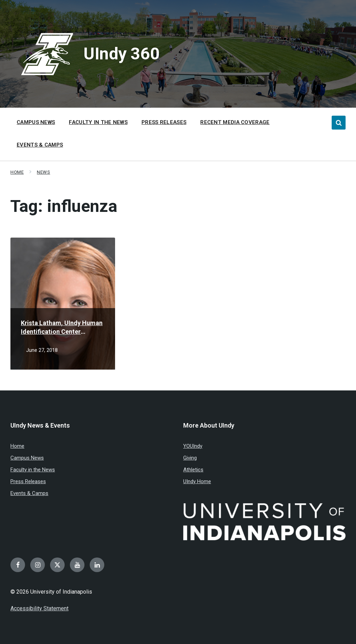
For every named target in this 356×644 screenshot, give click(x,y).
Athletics (193, 470)
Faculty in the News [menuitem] (98, 122)
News (43, 172)
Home (17, 172)
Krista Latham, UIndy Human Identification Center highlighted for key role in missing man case (62, 328)
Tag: (64, 206)
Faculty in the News (33, 470)
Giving (190, 458)
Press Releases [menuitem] (164, 122)
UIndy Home (197, 481)
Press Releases (28, 481)
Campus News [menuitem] (36, 122)
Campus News (27, 458)
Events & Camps (29, 493)
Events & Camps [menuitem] (40, 145)
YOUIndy (193, 446)
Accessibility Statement (39, 608)
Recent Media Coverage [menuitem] (235, 122)
